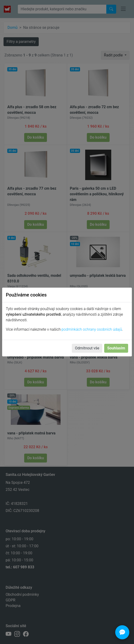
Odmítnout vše (87, 348)
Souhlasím (116, 348)
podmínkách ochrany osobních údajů (92, 329)
